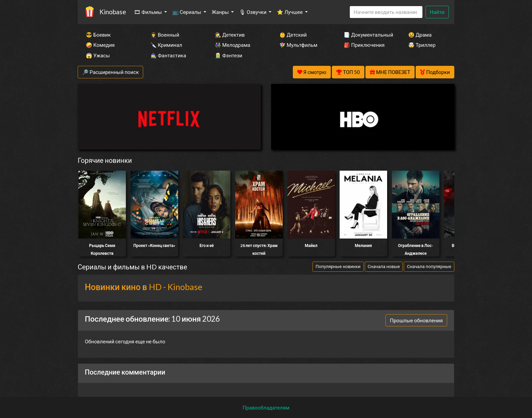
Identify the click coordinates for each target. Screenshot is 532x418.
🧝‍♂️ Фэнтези (229, 55)
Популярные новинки (338, 266)
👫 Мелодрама (233, 45)
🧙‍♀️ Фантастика (168, 55)
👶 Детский (293, 35)
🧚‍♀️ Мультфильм (298, 45)
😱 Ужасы (98, 55)
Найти (437, 12)
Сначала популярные (429, 266)
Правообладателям (266, 407)
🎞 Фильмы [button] (148, 12)
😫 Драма (420, 35)
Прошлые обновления (416, 320)
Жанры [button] (221, 12)
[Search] (386, 12)
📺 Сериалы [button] (187, 12)
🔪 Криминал (166, 45)
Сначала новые (384, 266)
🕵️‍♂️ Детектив (230, 35)
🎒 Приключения (364, 45)
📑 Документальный (367, 35)
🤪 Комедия (100, 45)
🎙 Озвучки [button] (253, 12)
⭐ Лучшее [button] (290, 12)
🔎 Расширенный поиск (110, 72)
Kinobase (113, 12)
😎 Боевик (98, 35)
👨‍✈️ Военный (165, 35)
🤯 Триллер (422, 45)
